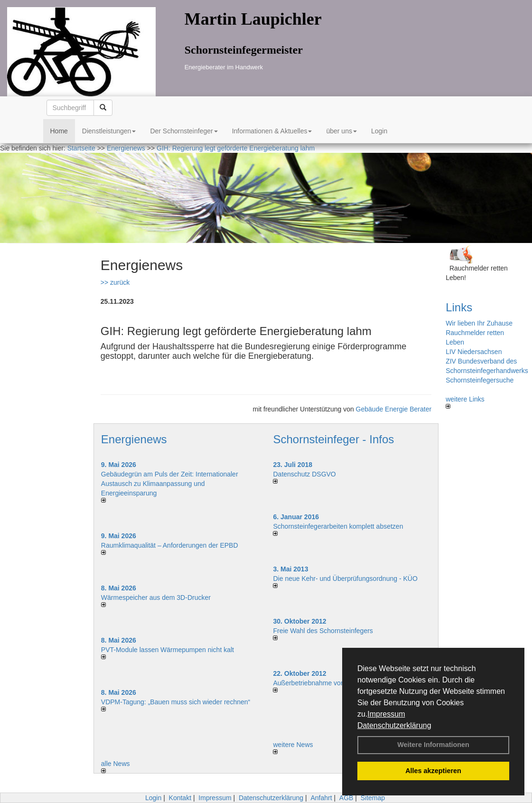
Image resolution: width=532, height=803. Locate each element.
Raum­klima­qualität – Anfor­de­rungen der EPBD (170, 545)
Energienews (134, 439)
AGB (346, 798)
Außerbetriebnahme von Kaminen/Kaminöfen (339, 683)
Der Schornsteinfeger (184, 131)
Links (459, 307)
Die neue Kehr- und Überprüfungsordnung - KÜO (345, 579)
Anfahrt (321, 798)
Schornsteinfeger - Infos (333, 439)
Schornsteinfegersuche (480, 380)
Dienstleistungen (109, 131)
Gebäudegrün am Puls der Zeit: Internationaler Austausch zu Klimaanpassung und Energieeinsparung (170, 484)
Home (59, 131)
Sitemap (373, 798)
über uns (341, 131)
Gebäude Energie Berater (394, 409)
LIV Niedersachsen (474, 352)
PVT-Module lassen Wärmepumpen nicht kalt (168, 650)
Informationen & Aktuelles (272, 131)
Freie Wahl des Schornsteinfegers (323, 631)
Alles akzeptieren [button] (433, 771)
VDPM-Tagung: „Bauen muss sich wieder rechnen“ (176, 702)
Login (379, 131)
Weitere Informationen (433, 745)
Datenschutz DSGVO (304, 474)
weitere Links (465, 402)
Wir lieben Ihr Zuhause (479, 323)
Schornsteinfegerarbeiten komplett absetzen (338, 526)
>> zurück (115, 282)
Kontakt (180, 798)
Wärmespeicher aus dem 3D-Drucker (156, 598)
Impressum (386, 714)
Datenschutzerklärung (394, 725)
